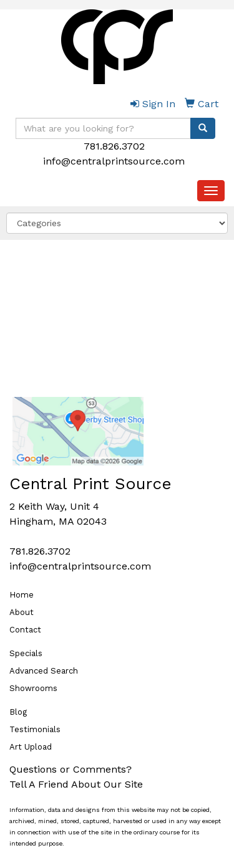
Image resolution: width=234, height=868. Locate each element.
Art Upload (31, 747)
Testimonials (35, 729)
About (22, 612)
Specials (26, 653)
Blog (18, 712)
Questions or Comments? (71, 769)
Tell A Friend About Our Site (76, 784)
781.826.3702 (114, 146)
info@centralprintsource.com (114, 161)
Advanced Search (44, 671)
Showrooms (33, 688)
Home (22, 595)
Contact (25, 630)
